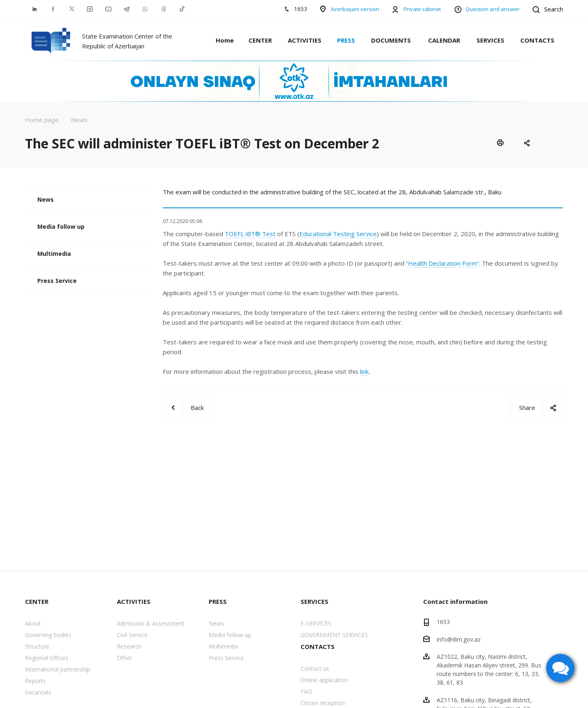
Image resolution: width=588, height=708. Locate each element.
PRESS (346, 40)
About (33, 623)
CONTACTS (537, 40)
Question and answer (492, 9)
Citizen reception (323, 703)
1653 (443, 622)
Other (124, 658)
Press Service (57, 281)
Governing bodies (48, 635)
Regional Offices (47, 658)
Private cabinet (422, 9)
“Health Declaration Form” (442, 263)
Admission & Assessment (151, 623)
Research (129, 646)
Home (225, 40)
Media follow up (61, 227)
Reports (35, 681)
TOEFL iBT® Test (250, 234)
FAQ (306, 691)
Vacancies (38, 692)
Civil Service (132, 635)
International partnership (58, 669)
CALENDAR (444, 40)
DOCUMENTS (391, 40)
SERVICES (490, 40)
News (46, 199)
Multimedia (54, 254)
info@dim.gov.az (459, 639)
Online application (324, 680)
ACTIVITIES (305, 40)
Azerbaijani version (355, 9)
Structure (37, 646)
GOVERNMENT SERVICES (334, 635)
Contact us (315, 668)
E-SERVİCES (316, 623)
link (364, 371)
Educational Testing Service (338, 234)
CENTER (260, 40)
